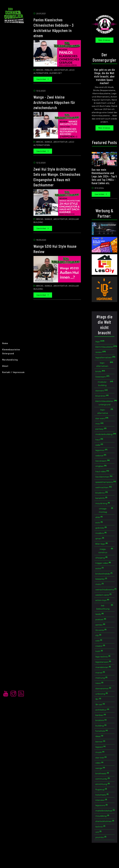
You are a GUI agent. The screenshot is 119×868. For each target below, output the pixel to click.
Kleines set (57, 73)
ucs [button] (99, 848)
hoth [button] (100, 663)
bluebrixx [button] (102, 501)
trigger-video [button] (104, 573)
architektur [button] (103, 723)
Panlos (50, 70)
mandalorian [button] (104, 679)
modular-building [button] (106, 386)
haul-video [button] (103, 476)
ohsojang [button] (102, 568)
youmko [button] (102, 853)
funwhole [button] (102, 745)
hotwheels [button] (103, 810)
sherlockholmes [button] (105, 837)
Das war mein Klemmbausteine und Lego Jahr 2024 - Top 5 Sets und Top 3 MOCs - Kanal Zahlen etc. (104, 179)
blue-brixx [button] (103, 399)
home (5, 424)
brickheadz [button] (103, 788)
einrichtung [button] (103, 799)
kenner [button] (101, 755)
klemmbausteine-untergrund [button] (105, 406)
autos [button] (100, 578)
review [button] (101, 354)
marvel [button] (101, 685)
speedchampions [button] (105, 490)
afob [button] (100, 526)
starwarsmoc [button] (104, 701)
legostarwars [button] (104, 674)
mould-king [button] (103, 512)
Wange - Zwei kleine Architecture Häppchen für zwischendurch (57, 102)
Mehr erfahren (105, 40)
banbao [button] (101, 728)
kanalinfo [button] (102, 506)
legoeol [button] (101, 761)
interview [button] (102, 815)
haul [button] (100, 443)
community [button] (103, 793)
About (5, 447)
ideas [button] (100, 750)
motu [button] (100, 595)
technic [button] (101, 842)
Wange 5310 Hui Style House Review (58, 248)
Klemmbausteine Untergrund (11, 432)
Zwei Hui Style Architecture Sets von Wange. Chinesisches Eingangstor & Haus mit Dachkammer (58, 176)
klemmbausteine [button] (105, 349)
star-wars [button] (103, 422)
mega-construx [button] (106, 560)
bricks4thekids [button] (105, 584)
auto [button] (100, 532)
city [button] (99, 647)
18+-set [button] (101, 718)
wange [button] (101, 783)
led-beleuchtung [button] (105, 618)
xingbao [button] (102, 471)
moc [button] (100, 427)
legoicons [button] (102, 821)
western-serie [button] (104, 606)
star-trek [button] (102, 772)
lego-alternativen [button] (105, 367)
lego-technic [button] (104, 669)
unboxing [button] (102, 707)
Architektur (62, 70)
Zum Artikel (44, 79)
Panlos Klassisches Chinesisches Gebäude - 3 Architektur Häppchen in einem (56, 28)
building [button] (102, 739)
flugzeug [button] (102, 804)
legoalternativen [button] (105, 359)
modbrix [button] (102, 542)
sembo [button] (101, 636)
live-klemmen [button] (106, 483)
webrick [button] (102, 460)
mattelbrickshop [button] (105, 826)
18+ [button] (99, 712)
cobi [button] (100, 652)
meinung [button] (102, 690)
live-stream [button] (103, 465)
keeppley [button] (102, 589)
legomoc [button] (102, 454)
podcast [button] (102, 631)
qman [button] (101, 548)
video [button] (100, 777)
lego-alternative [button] (105, 415)
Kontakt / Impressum (13, 453)
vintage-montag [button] (106, 519)
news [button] (100, 696)
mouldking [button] (103, 831)
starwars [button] (102, 393)
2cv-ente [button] (102, 641)
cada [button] (100, 449)
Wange (50, 141)
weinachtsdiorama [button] (105, 600)
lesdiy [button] (100, 625)
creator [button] (101, 658)
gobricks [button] (102, 537)
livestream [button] (103, 379)
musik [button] (101, 766)
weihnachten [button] (104, 496)
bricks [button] (101, 374)
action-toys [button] (103, 611)
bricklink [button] (102, 734)
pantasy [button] (102, 432)
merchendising (10, 441)
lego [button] (101, 343)
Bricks (41, 70)
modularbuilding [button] (105, 438)
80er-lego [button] (102, 553)
